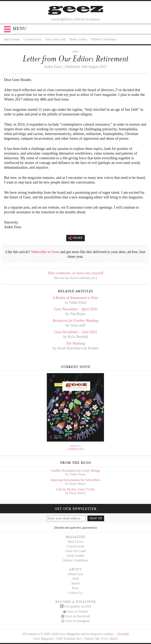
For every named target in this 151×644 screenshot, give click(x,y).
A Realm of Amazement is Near (76, 298)
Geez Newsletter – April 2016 (75, 309)
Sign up (96, 518)
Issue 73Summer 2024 (75, 448)
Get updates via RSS (76, 606)
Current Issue (32, 39)
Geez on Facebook (75, 616)
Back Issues (12, 39)
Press (76, 588)
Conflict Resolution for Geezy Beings (75, 471)
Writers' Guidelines (104, 39)
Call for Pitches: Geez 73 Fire (75, 489)
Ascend (123, 634)
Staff (75, 579)
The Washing (75, 343)
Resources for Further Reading (76, 321)
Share (75, 238)
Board (75, 583)
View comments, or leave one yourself (76, 273)
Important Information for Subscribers (75, 480)
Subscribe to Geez (45, 252)
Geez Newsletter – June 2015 (76, 332)
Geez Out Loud (55, 39)
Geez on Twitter (76, 611)
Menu (15, 30)
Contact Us (76, 593)
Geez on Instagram (76, 621)
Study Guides (78, 39)
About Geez (75, 574)
